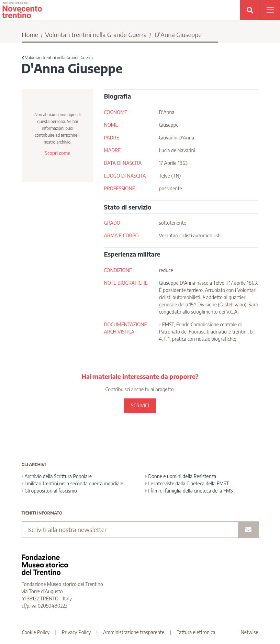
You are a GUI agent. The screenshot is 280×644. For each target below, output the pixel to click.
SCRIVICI (140, 405)
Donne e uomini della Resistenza (181, 476)
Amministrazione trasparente (134, 632)
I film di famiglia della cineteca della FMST (191, 491)
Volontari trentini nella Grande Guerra (96, 35)
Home (30, 35)
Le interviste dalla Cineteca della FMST (187, 483)
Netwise (250, 632)
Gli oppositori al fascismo (49, 491)
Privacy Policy (76, 632)
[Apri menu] (270, 10)
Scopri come (57, 153)
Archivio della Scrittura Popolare (57, 476)
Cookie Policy (36, 632)
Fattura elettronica (196, 632)
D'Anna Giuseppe (178, 35)
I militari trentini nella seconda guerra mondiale (72, 483)
